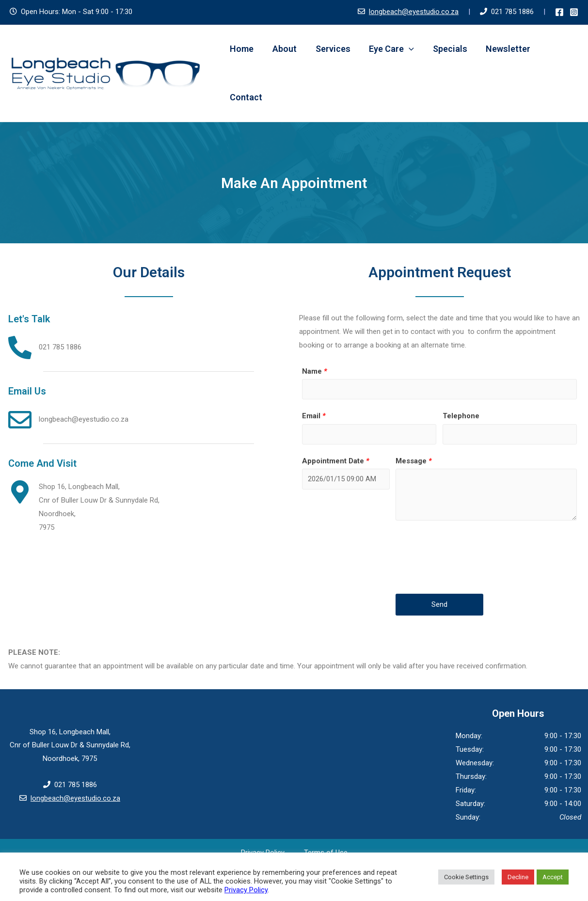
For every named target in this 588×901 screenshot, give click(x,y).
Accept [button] (553, 877)
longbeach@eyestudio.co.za (414, 12)
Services (330, 49)
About (283, 49)
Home (241, 49)
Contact (246, 97)
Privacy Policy (246, 890)
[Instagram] (574, 12)
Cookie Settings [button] (466, 877)
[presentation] (469, 558)
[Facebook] (559, 12)
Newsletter (501, 49)
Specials (444, 49)
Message (414, 461)
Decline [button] (518, 877)
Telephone (461, 416)
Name (315, 371)
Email (314, 416)
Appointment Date (336, 461)
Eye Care (387, 49)
